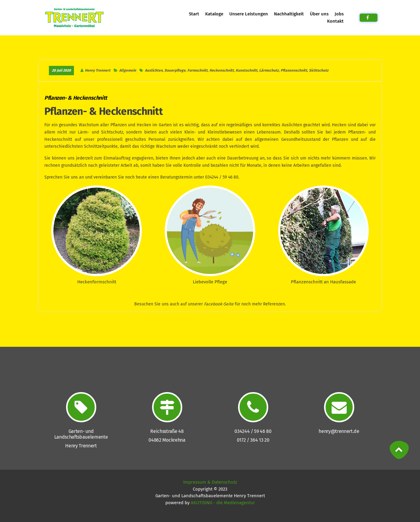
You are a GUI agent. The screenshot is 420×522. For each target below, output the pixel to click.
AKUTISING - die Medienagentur (223, 503)
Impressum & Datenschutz (210, 482)
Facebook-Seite (219, 304)
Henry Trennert (98, 70)
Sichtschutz (319, 70)
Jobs (339, 14)
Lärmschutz (269, 70)
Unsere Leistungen (249, 14)
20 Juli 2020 (61, 70)
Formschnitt (197, 70)
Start (194, 14)
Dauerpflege (175, 70)
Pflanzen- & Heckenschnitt (76, 98)
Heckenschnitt (222, 70)
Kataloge (214, 14)
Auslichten (154, 70)
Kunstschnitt (247, 70)
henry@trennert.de (339, 431)
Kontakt (335, 21)
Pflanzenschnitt (294, 70)
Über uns (319, 14)
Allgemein (127, 70)
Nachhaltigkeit (289, 14)
